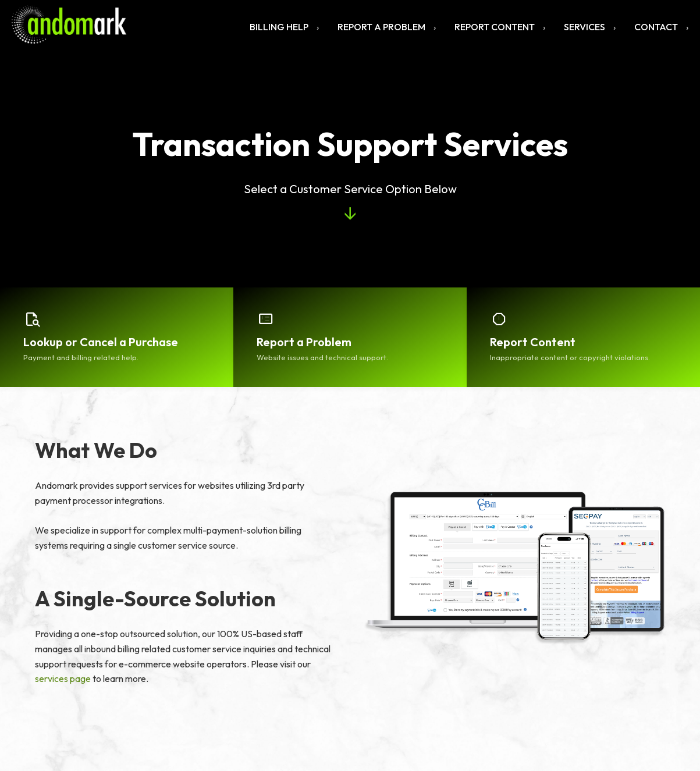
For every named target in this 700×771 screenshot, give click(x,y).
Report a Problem (381, 27)
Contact (656, 27)
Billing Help (279, 27)
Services (584, 27)
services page (63, 678)
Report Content (495, 27)
